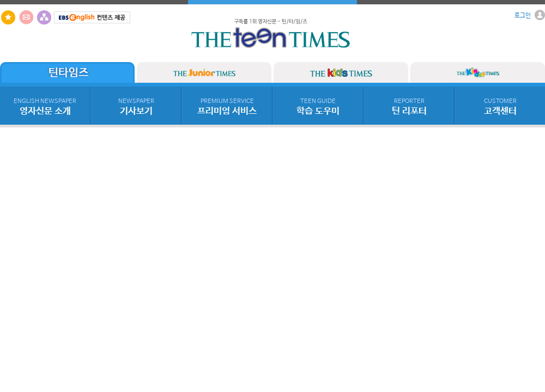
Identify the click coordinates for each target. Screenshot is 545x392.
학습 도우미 (318, 107)
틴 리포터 (409, 107)
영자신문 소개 (45, 107)
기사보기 (136, 107)
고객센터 (500, 107)
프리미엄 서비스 (227, 107)
